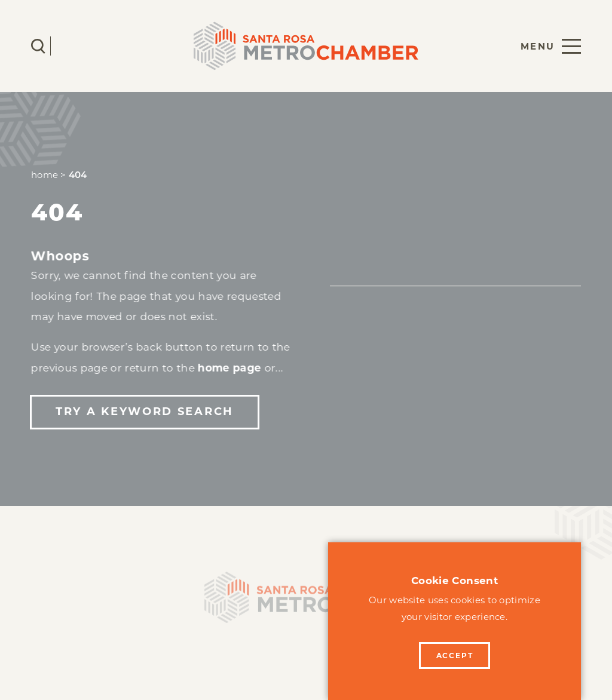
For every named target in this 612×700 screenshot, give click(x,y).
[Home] (306, 601)
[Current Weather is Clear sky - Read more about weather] (74, 46)
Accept (455, 656)
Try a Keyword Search (144, 412)
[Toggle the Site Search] (38, 46)
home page (229, 368)
